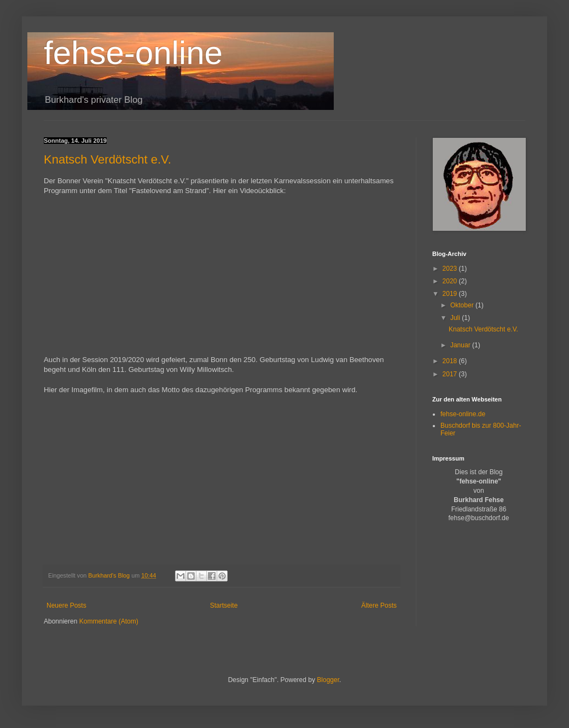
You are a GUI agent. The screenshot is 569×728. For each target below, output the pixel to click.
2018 (451, 361)
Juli (456, 318)
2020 (451, 281)
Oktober (463, 305)
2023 (451, 269)
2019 (451, 294)
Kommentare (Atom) (109, 621)
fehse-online (133, 53)
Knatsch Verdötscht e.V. (108, 159)
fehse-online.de (463, 414)
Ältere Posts (379, 605)
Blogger (328, 680)
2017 (451, 374)
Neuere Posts (66, 605)
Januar (461, 345)
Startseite (224, 605)
